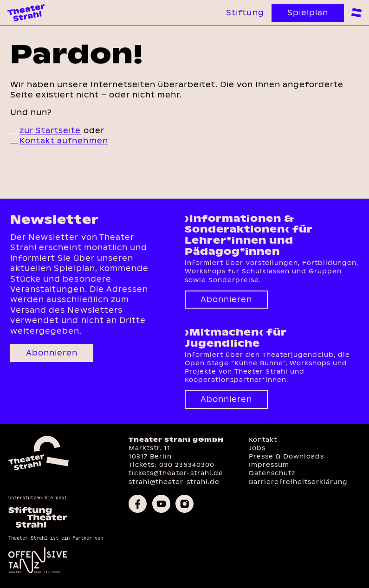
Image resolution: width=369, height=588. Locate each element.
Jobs (257, 448)
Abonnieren (52, 353)
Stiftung (245, 13)
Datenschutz (272, 473)
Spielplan (308, 13)
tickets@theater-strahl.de (176, 473)
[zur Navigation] (356, 13)
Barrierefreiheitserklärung (298, 482)
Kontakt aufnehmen (64, 141)
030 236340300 (187, 465)
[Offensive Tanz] (38, 572)
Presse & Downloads (286, 456)
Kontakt (263, 440)
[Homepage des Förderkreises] (38, 527)
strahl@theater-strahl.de (174, 482)
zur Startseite (50, 131)
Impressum (269, 465)
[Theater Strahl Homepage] (26, 13)
